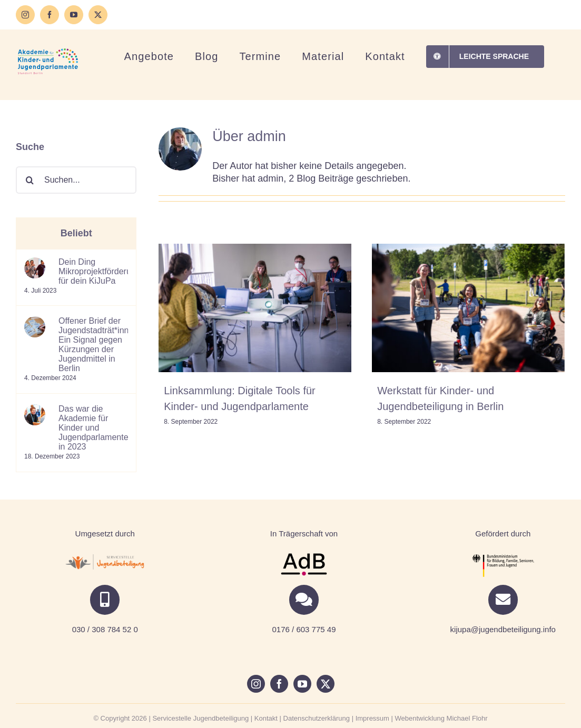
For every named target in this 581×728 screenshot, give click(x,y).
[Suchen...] (76, 180)
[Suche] (29, 180)
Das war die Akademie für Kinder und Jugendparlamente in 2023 (93, 428)
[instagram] (256, 684)
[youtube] (302, 684)
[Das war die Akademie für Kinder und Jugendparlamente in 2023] (35, 410)
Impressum (372, 718)
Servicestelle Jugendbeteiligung (200, 718)
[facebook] (279, 684)
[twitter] (326, 684)
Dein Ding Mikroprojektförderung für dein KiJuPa (93, 271)
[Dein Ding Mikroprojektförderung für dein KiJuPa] (35, 263)
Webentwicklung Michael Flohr (441, 718)
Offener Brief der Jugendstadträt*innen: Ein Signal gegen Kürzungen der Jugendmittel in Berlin (93, 345)
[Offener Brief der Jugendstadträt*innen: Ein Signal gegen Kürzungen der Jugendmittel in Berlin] (35, 322)
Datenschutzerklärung (317, 718)
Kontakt (266, 718)
